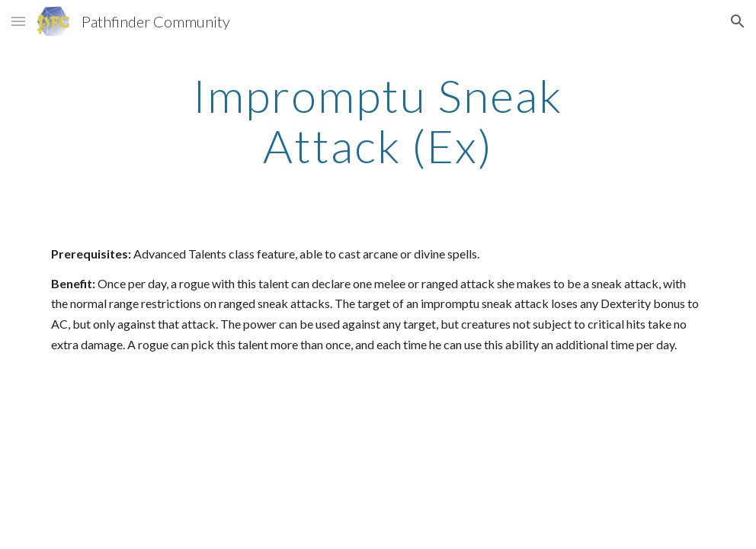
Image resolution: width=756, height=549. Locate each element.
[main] (378, 120)
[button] (18, 21)
